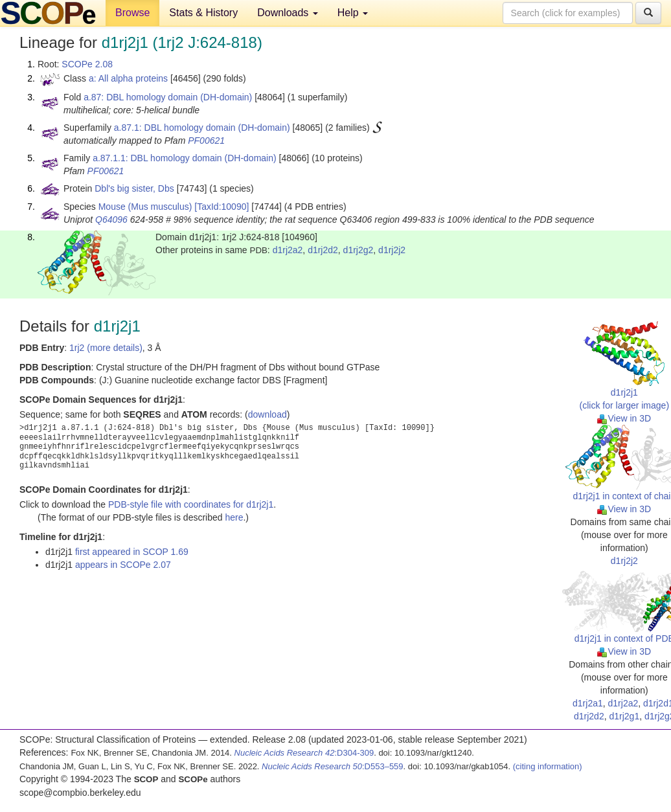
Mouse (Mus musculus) (145, 207)
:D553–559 (333, 766)
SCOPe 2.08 (87, 64)
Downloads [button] (288, 13)
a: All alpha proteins (128, 78)
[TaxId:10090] (222, 207)
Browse (132, 13)
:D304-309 (304, 753)
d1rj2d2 (323, 250)
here (234, 517)
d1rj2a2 (288, 250)
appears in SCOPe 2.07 (123, 565)
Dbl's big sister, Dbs (134, 188)
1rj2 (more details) (106, 348)
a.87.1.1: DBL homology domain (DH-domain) (185, 158)
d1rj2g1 (624, 716)
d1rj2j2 (392, 250)
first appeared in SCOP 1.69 (132, 552)
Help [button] (353, 13)
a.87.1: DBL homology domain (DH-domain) (202, 128)
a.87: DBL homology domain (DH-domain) (168, 97)
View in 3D (624, 418)
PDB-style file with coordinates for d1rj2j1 (191, 504)
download (267, 414)
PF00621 (206, 141)
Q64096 (111, 220)
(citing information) (548, 766)
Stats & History (203, 13)
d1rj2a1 (588, 703)
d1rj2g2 (358, 250)
